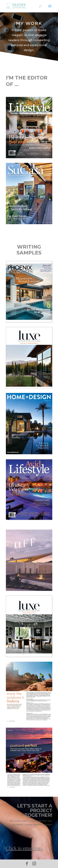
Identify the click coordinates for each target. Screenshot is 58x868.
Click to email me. (24, 848)
